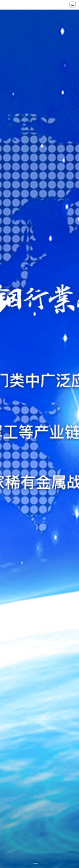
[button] (36, 863)
